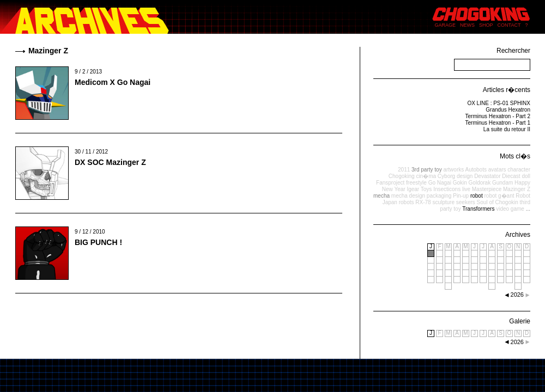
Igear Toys (419, 189)
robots (407, 202)
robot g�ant (499, 196)
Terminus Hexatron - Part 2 (498, 116)
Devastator (487, 176)
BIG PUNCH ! (98, 242)
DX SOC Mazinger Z (110, 162)
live (466, 189)
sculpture (443, 202)
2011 (404, 170)
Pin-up (461, 196)
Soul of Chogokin (498, 202)
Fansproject (390, 183)
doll (526, 176)
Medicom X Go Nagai (113, 82)
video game (510, 209)
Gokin (460, 183)
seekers (466, 202)
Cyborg (446, 176)
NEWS (467, 25)
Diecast (511, 176)
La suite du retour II (507, 129)
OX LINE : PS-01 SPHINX (499, 103)
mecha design (408, 196)
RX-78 (423, 202)
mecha (381, 196)
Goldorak (480, 183)
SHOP (486, 25)
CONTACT (509, 25)
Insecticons (447, 189)
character (519, 170)
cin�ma (426, 176)
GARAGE (446, 25)
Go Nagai (440, 183)
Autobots (476, 170)
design (465, 176)
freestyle (416, 183)
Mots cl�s (515, 156)
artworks (453, 170)
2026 (517, 342)
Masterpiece (487, 189)
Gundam (502, 183)
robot (477, 196)
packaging (439, 196)
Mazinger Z (517, 189)
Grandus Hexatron (508, 110)
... (528, 209)
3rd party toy (427, 170)
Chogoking (402, 176)
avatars (497, 170)
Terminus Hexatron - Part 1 (498, 123)
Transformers (478, 209)
